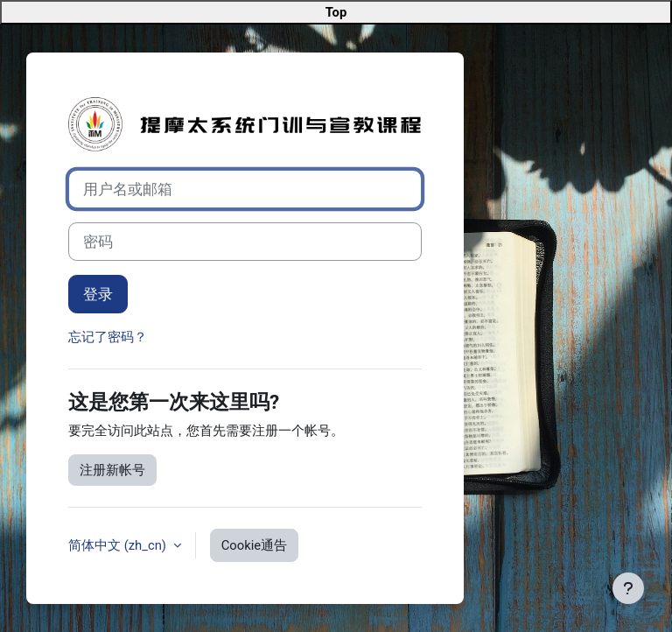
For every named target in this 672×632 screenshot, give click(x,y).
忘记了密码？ (108, 337)
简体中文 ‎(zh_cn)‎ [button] (119, 545)
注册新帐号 (112, 470)
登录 (98, 294)
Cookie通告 (254, 545)
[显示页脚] (628, 588)
